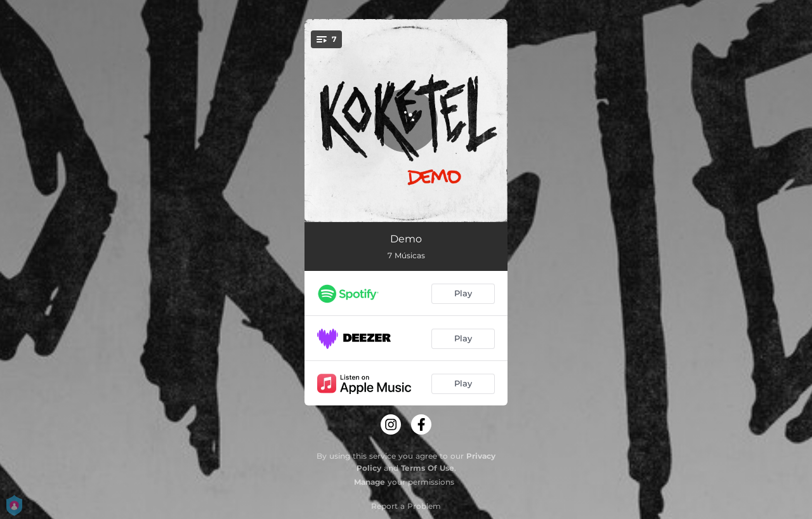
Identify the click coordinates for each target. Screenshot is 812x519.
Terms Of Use (428, 468)
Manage (370, 482)
